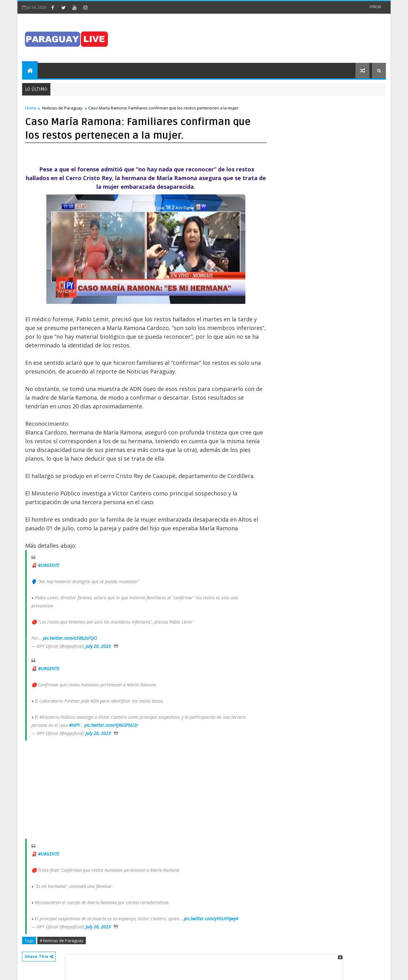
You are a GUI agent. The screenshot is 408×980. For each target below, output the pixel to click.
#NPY (74, 725)
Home (31, 108)
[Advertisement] (202, 964)
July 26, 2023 (98, 646)
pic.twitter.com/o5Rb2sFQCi (70, 638)
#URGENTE (49, 565)
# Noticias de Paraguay (62, 941)
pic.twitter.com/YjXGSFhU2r (111, 725)
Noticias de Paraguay (62, 108)
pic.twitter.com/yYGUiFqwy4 (211, 919)
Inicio (375, 7)
